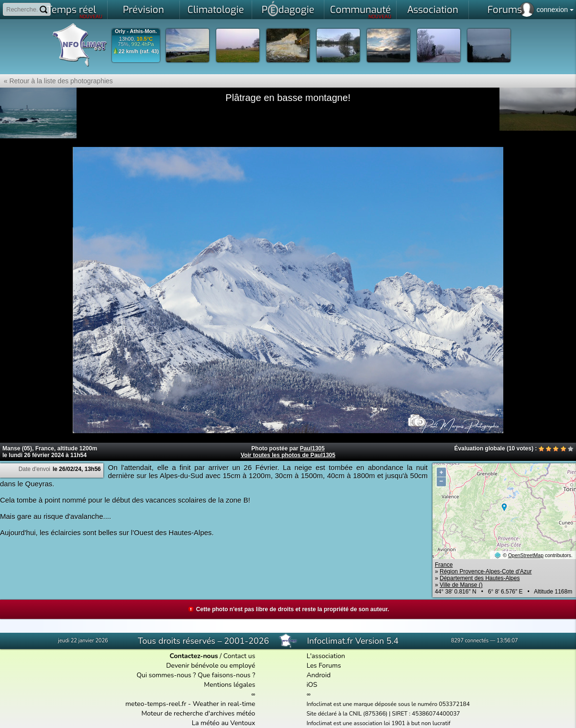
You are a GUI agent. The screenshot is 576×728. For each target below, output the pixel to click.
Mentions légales (229, 685)
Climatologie (216, 10)
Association (433, 10)
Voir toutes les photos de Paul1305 (288, 455)
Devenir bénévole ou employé (210, 666)
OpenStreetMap (526, 555)
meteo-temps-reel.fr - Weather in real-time (190, 704)
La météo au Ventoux (224, 723)
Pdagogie (288, 9)
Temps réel (75, 11)
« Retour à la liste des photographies (56, 81)
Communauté (361, 11)
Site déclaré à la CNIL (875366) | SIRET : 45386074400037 (383, 714)
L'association (326, 656)
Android (319, 675)
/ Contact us (212, 656)
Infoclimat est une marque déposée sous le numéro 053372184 (388, 704)
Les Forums (324, 666)
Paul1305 (312, 448)
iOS (312, 685)
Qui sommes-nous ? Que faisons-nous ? (196, 675)
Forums (505, 10)
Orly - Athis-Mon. (136, 31)
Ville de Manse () (461, 585)
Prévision (144, 10)
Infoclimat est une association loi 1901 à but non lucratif (379, 723)
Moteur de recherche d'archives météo (198, 713)
